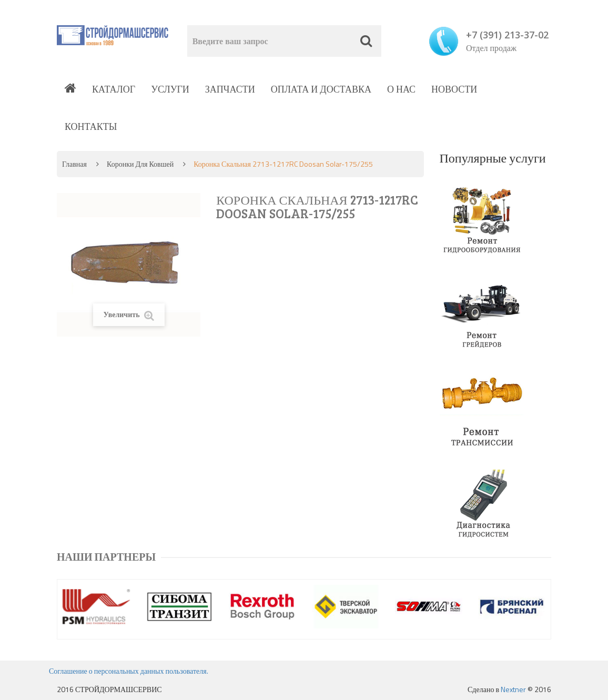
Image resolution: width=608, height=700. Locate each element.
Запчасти (230, 89)
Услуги (170, 89)
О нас (401, 89)
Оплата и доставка (321, 89)
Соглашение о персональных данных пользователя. (129, 671)
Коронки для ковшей (140, 164)
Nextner (513, 689)
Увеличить (129, 315)
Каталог (114, 89)
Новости (454, 89)
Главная (74, 164)
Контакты (91, 126)
